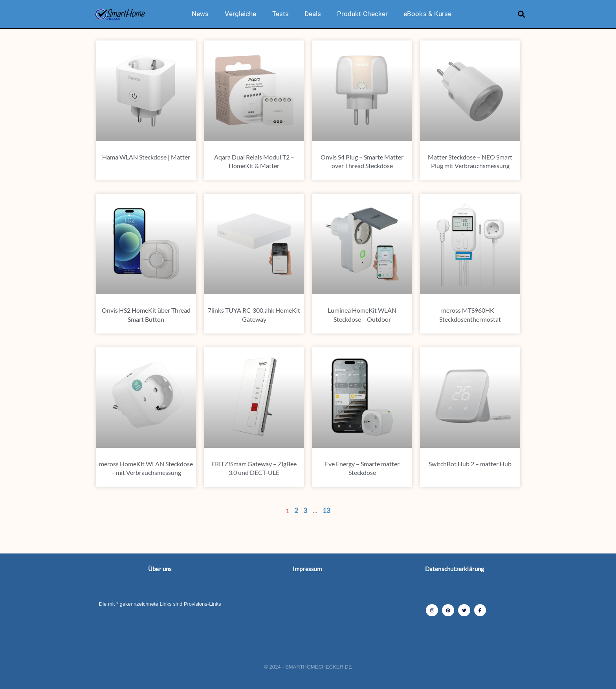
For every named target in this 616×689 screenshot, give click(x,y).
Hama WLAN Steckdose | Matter (146, 157)
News (200, 14)
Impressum (307, 569)
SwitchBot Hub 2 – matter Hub (470, 464)
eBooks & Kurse (427, 14)
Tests (281, 14)
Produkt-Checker (363, 14)
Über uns (160, 569)
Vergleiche (241, 14)
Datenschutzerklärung (455, 569)
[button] (522, 14)
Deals (313, 14)
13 (326, 510)
